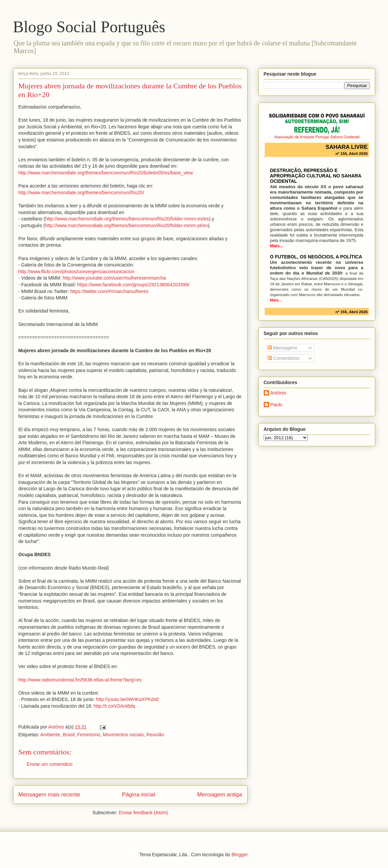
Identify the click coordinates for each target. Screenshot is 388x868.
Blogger (239, 855)
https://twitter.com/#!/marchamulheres (109, 291)
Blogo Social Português (89, 27)
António (278, 393)
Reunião (155, 735)
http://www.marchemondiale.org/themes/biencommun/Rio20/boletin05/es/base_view (106, 173)
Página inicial (139, 795)
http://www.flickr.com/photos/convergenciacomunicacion (77, 272)
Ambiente (50, 735)
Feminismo (89, 735)
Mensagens (283, 348)
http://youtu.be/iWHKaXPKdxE (128, 699)
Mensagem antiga (220, 795)
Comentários (284, 358)
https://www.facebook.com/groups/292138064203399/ (133, 285)
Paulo (276, 405)
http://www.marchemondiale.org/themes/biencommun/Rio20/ (81, 193)
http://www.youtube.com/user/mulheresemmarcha (114, 278)
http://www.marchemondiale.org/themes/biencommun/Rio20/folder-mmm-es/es (127, 219)
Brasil (69, 735)
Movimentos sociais (123, 735)
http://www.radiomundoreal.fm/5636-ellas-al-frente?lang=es (80, 680)
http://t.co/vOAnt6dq (115, 706)
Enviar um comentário (50, 764)
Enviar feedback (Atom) (143, 813)
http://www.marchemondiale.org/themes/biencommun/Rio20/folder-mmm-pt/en (126, 225)
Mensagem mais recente (49, 795)
